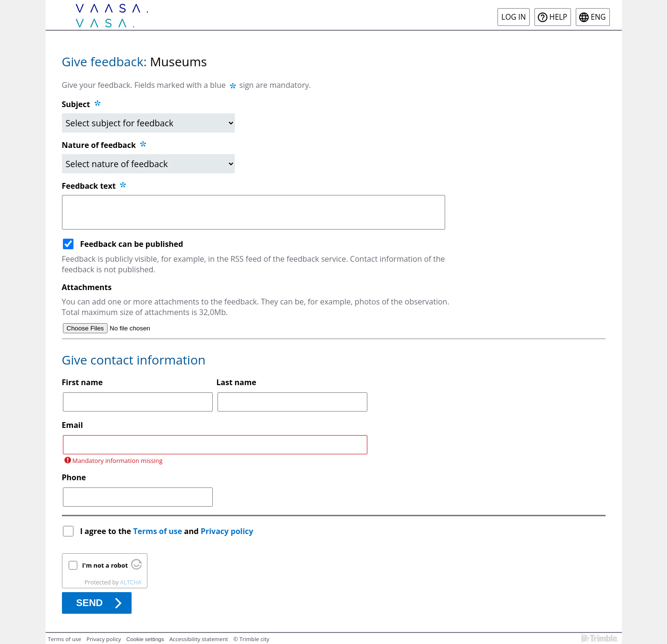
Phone (74, 477)
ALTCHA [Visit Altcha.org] (131, 582)
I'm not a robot (105, 565)
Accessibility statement (199, 639)
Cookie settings (145, 639)
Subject (76, 104)
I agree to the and (168, 531)
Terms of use (158, 531)
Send (90, 603)
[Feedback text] (254, 212)
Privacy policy (227, 531)
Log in (514, 17)
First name (82, 382)
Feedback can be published (132, 244)
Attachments (87, 287)
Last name (236, 382)
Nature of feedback (105, 145)
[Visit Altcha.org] (136, 567)
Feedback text (95, 186)
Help (558, 17)
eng (598, 17)
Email (73, 425)
